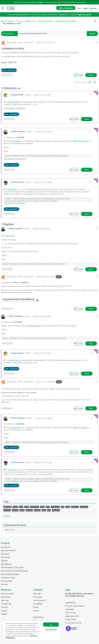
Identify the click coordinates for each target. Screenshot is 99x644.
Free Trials (5, 600)
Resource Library (8, 594)
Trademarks (69, 609)
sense (15, 507)
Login (40, 2)
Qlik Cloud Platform (8, 551)
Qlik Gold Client (7, 581)
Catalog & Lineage (8, 578)
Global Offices (38, 617)
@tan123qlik (13, 102)
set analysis (55, 507)
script (27, 507)
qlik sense (7, 507)
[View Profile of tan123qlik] (13, 42)
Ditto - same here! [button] (9, 70)
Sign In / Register (90, 8)
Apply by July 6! (84, 14)
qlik (63, 507)
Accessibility (38, 604)
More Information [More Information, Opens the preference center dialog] (51, 630)
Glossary (4, 607)
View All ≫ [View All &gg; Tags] (7, 516)
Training (4, 611)
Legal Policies (70, 603)
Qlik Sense (5, 554)
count (22, 510)
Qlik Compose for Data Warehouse (14, 571)
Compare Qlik (6, 604)
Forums (19, 21)
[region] (32, 630)
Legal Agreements (72, 616)
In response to (14, 137)
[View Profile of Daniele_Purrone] (18, 182)
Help (79, 8)
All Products (6, 547)
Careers (36, 611)
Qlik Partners (6, 597)
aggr (44, 510)
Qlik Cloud (12, 62)
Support (4, 614)
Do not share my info (74, 623)
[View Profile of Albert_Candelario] (19, 132)
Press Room (38, 597)
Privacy (36, 607)
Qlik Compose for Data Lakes (12, 567)
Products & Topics (45, 21)
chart (42, 507)
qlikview (15, 510)
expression (34, 507)
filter (48, 507)
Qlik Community (7, 21)
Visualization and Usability (66, 21)
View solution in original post (15, 108)
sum (49, 510)
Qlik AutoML (6, 557)
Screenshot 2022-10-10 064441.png (19, 299)
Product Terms (71, 619)
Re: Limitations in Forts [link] (12, 23)
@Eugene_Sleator (80, 141)
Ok (51, 624)
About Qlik (37, 594)
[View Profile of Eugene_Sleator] (18, 95)
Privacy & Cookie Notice (74, 606)
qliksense (75, 507)
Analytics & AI (30, 21)
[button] (97, 42)
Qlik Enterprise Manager (10, 574)
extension (56, 510)
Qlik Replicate (6, 564)
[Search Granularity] (10, 34)
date (21, 507)
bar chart (29, 510)
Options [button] (95, 21)
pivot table (84, 507)
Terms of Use (70, 613)
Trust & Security (39, 600)
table (68, 507)
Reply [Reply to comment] (87, 119)
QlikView (4, 561)
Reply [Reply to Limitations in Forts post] (91, 75)
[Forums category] (4, 530)
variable (37, 510)
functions (7, 510)
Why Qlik (4, 584)
